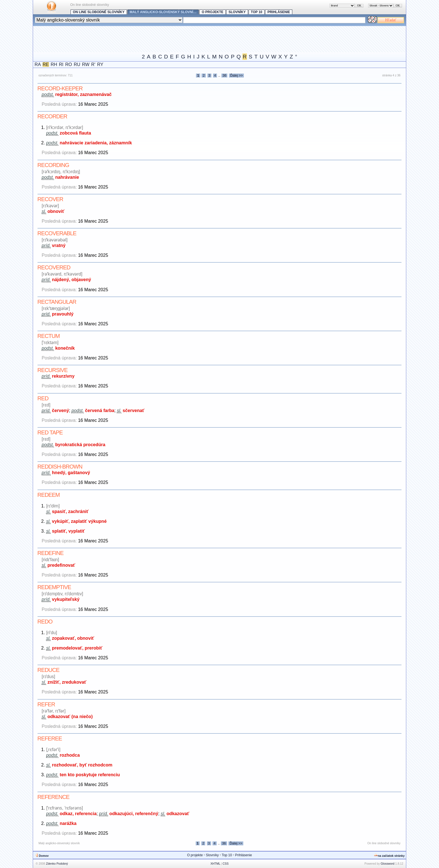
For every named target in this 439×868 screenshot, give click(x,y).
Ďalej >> (236, 76)
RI (61, 64)
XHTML (215, 864)
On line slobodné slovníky (99, 12)
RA (38, 64)
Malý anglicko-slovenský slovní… (163, 12)
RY (100, 64)
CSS (226, 864)
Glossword (388, 864)
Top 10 (257, 12)
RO (69, 64)
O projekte (212, 12)
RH (54, 64)
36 (225, 76)
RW (86, 64)
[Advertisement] (135, 39)
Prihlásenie (279, 12)
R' (93, 64)
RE (46, 64)
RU (77, 64)
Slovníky (237, 12)
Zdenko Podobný (57, 864)
